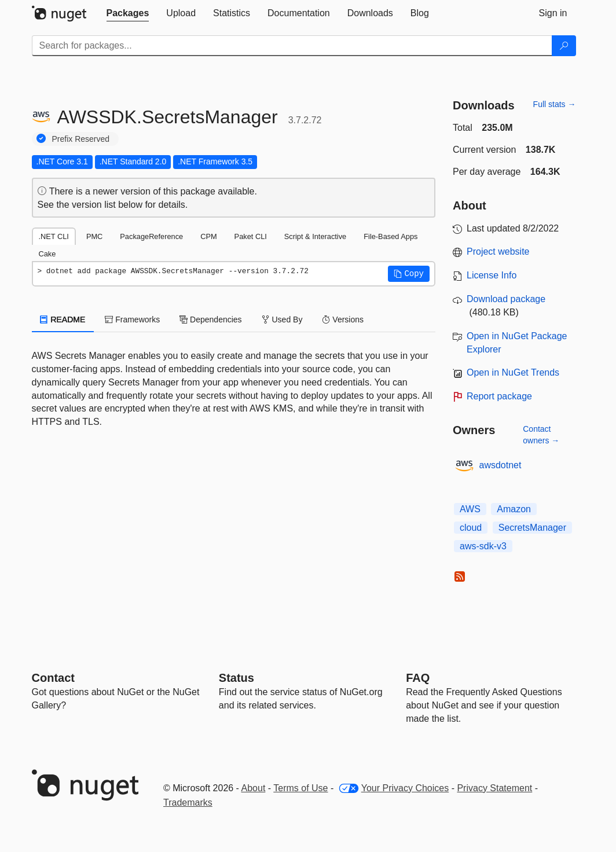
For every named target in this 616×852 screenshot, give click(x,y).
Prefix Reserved (81, 139)
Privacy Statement (494, 788)
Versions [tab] (343, 319)
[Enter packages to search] (292, 46)
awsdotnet (500, 465)
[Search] (564, 46)
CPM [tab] (208, 236)
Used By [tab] (282, 319)
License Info (492, 275)
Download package (506, 299)
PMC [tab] (94, 236)
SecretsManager (532, 528)
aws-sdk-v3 (483, 546)
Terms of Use (300, 788)
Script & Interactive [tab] (315, 236)
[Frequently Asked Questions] (418, 678)
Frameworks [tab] (132, 319)
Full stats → (555, 104)
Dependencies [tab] (210, 319)
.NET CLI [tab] (54, 236)
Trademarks (188, 803)
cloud (471, 528)
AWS (470, 509)
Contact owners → (541, 435)
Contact (53, 678)
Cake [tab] (47, 254)
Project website (498, 251)
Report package (499, 396)
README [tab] (63, 319)
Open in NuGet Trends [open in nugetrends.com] (513, 372)
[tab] (128, 13)
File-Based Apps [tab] (390, 236)
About (254, 788)
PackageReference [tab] (151, 236)
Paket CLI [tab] (251, 236)
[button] (409, 274)
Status (236, 678)
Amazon (514, 509)
